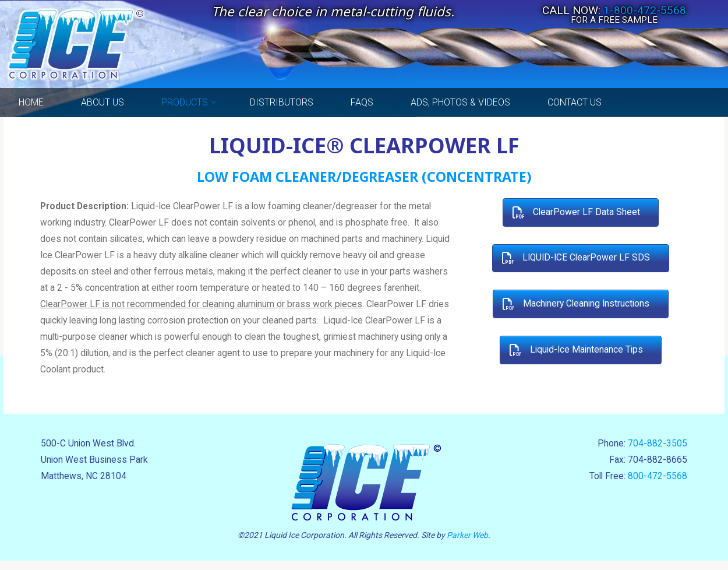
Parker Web (467, 544)
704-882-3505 (656, 452)
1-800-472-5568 (645, 10)
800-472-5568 (656, 486)
